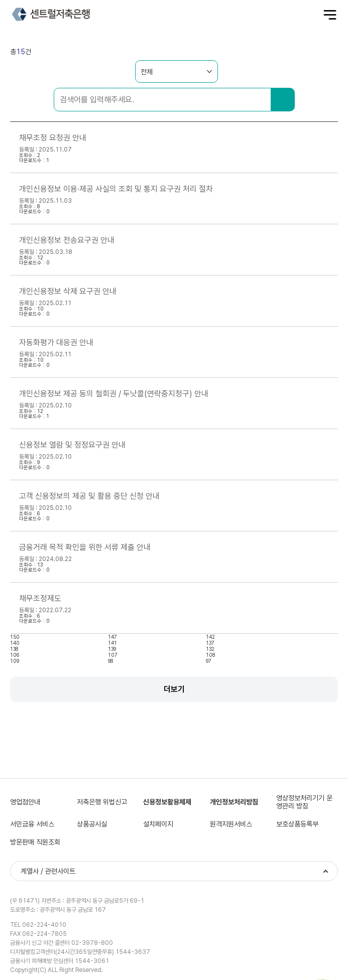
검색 (283, 100)
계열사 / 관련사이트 (48, 871)
